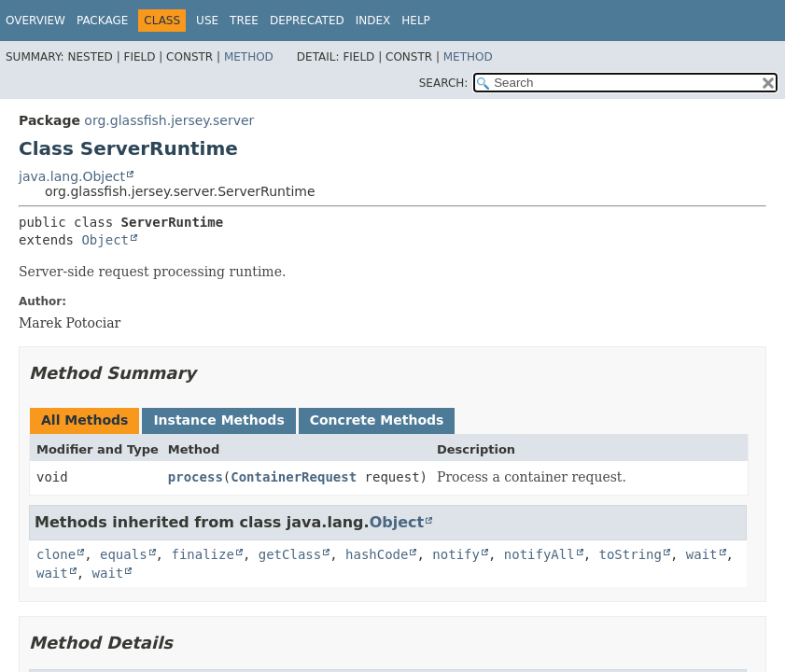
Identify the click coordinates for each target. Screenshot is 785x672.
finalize (202, 554)
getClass (290, 554)
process (196, 477)
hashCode (377, 554)
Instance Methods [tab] (218, 420)
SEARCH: (444, 83)
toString (631, 554)
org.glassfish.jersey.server (169, 120)
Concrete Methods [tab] (377, 420)
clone (56, 554)
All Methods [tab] (84, 420)
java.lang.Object (72, 176)
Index (373, 21)
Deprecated (307, 21)
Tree (244, 21)
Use (207, 21)
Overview (35, 21)
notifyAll (540, 554)
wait (702, 554)
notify (456, 554)
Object (105, 240)
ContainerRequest (294, 477)
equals (124, 554)
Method (249, 57)
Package (102, 21)
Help (416, 21)
